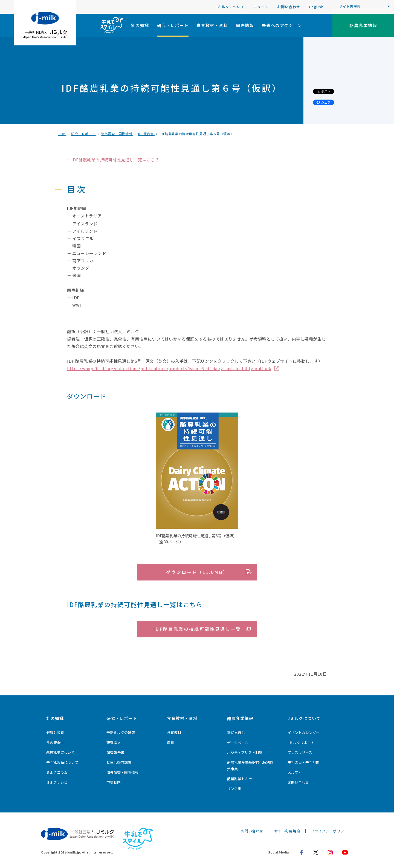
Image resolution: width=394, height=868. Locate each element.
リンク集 (234, 789)
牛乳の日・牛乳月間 (304, 762)
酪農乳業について (60, 752)
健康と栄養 (55, 732)
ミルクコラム (57, 772)
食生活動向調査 (119, 762)
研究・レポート (173, 25)
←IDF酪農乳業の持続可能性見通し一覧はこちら (113, 160)
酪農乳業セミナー (241, 779)
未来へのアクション (282, 25)
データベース (238, 743)
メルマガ (295, 772)
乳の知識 (140, 25)
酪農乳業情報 (240, 718)
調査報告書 (115, 752)
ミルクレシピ (57, 782)
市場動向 (114, 782)
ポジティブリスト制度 (245, 752)
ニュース (261, 7)
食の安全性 (55, 743)
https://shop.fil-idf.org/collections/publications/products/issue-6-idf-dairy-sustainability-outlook (169, 368)
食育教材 (174, 732)
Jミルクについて (230, 7)
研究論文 (114, 743)
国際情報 (245, 25)
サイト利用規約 (287, 831)
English (316, 7)
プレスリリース (300, 752)
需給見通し (236, 732)
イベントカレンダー (304, 732)
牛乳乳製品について (62, 762)
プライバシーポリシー (329, 831)
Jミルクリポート (301, 743)
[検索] (386, 7)
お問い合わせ (289, 7)
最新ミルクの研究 (121, 732)
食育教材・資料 (212, 25)
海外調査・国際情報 (122, 772)
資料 (170, 743)
